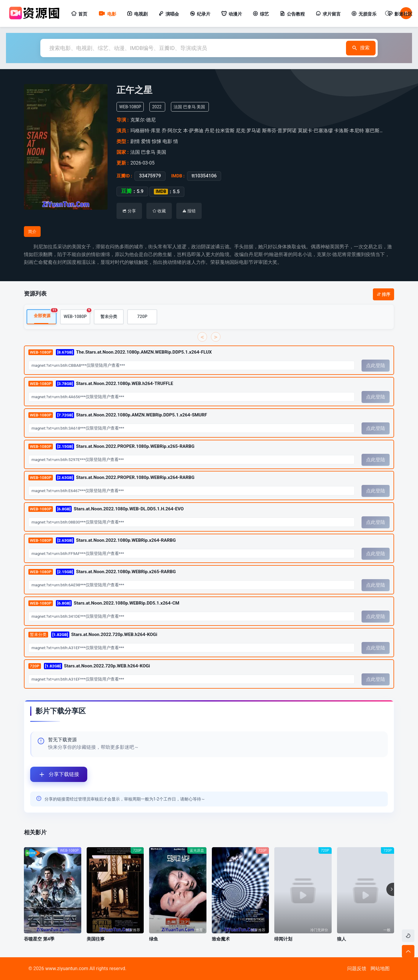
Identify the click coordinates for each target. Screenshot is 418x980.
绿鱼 (154, 939)
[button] (390, 889)
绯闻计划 (283, 939)
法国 (178, 107)
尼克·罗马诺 (248, 131)
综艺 (261, 14)
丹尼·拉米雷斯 (220, 131)
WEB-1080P (77, 314)
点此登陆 (376, 365)
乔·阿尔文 (172, 131)
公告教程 (292, 14)
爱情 (146, 141)
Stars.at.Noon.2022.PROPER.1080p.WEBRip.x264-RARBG (111, 478)
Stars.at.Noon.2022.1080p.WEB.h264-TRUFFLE (101, 384)
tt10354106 (204, 176)
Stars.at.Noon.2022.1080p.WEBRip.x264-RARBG (102, 540)
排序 (383, 294)
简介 (32, 232)
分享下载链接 (55, 774)
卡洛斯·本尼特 (349, 131)
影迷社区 (400, 14)
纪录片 (200, 14)
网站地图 (380, 968)
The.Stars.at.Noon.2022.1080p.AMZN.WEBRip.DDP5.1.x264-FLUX (120, 352)
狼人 (342, 939)
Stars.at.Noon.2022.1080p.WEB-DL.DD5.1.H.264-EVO (106, 509)
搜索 (359, 48)
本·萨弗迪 (193, 131)
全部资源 (45, 314)
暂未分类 (109, 317)
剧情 (135, 141)
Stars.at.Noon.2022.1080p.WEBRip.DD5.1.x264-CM (104, 603)
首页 (79, 14)
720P (142, 317)
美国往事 (96, 939)
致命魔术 (221, 939)
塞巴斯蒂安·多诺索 (385, 131)
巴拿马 (189, 107)
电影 (107, 14)
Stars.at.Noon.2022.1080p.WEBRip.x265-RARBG (102, 572)
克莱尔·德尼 (143, 120)
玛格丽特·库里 (145, 131)
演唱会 (169, 14)
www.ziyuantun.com (67, 968)
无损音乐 (364, 14)
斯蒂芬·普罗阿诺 (279, 131)
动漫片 (232, 14)
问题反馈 (357, 968)
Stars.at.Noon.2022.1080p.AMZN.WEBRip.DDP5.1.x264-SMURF (118, 415)
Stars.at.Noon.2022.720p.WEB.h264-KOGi (93, 634)
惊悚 (157, 141)
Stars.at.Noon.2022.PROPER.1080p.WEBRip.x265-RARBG (111, 446)
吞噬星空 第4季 (39, 939)
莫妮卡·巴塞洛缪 (315, 131)
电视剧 (137, 14)
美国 (201, 107)
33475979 (150, 176)
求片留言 (328, 14)
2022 (157, 107)
